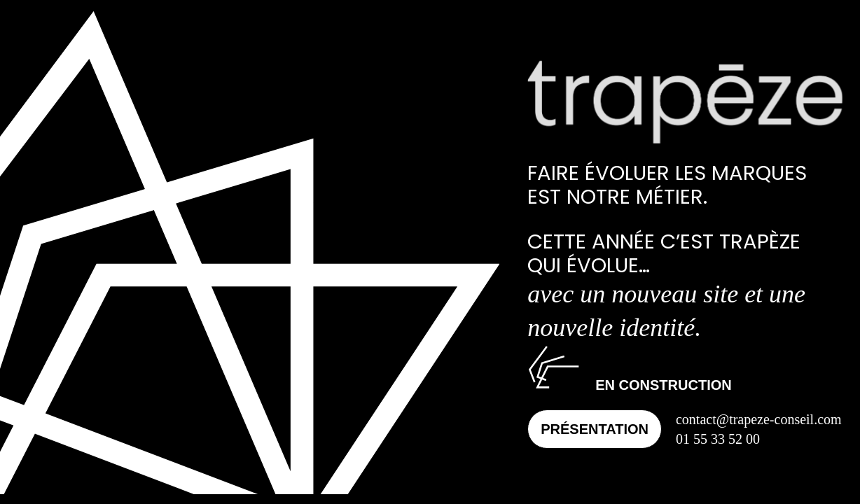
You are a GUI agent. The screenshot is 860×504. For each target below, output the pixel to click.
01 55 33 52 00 (718, 439)
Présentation (595, 429)
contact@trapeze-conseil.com (759, 419)
